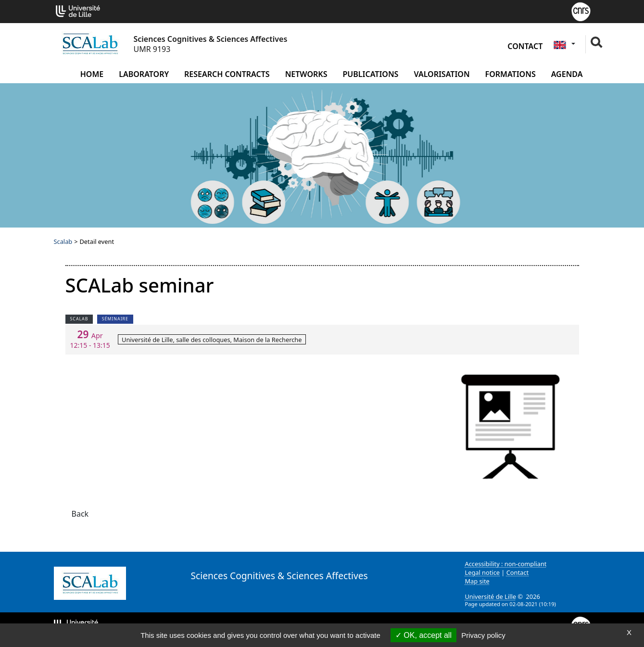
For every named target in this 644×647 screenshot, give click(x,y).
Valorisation (442, 74)
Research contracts (227, 74)
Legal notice (483, 572)
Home (92, 74)
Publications (370, 74)
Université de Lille (491, 596)
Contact (525, 46)
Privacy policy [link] (483, 635)
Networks (306, 74)
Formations (511, 74)
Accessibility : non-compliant (506, 564)
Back (80, 514)
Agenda (567, 74)
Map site (477, 581)
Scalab (63, 241)
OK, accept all (423, 635)
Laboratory (144, 74)
